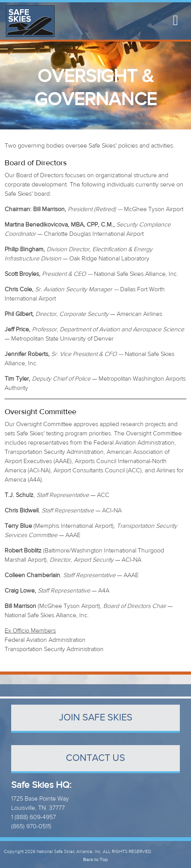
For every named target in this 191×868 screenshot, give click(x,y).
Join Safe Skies (96, 718)
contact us (95, 758)
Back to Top (95, 860)
